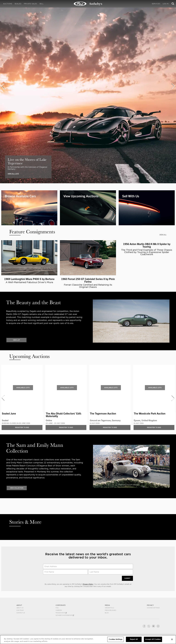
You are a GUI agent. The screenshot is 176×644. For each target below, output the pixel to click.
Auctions (8, 4)
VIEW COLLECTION (17, 490)
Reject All (134, 639)
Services (156, 4)
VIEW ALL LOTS (13, 174)
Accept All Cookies (153, 639)
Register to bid (22, 430)
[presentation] (3, 86)
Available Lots (23, 390)
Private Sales (30, 4)
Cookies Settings (115, 639)
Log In (166, 4)
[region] (88, 640)
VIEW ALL (163, 235)
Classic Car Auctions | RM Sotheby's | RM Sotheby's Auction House (88, 4)
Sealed (18, 4)
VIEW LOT (17, 342)
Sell (41, 4)
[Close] (172, 639)
